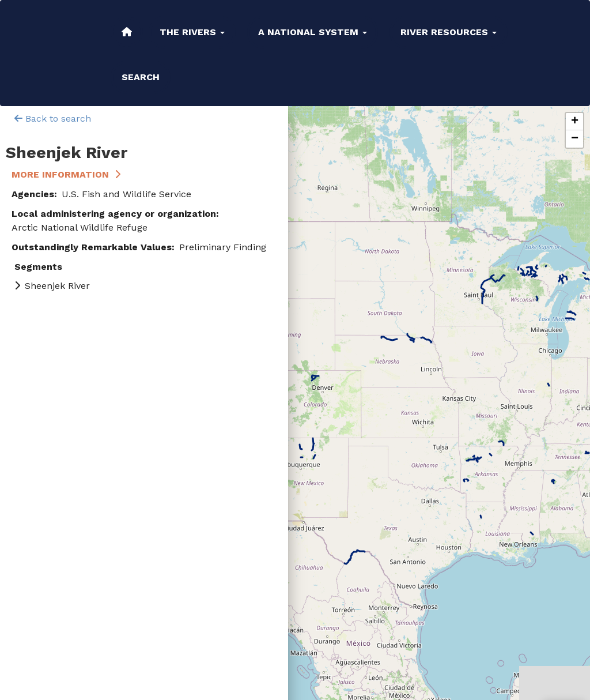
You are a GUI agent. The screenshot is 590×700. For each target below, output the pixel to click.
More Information (60, 174)
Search (141, 77)
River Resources (449, 32)
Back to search (53, 118)
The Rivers (192, 32)
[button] (574, 122)
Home (127, 32)
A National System (313, 32)
